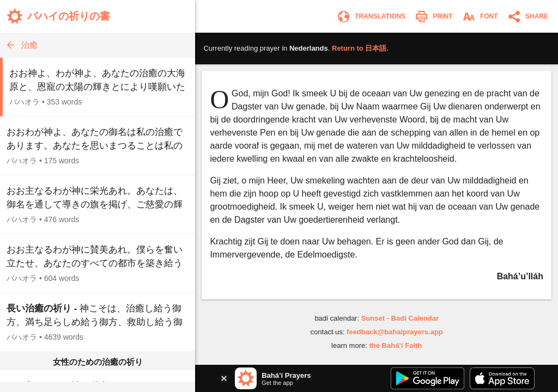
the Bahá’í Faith (395, 345)
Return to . (360, 48)
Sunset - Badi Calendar (400, 318)
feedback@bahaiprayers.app (395, 332)
